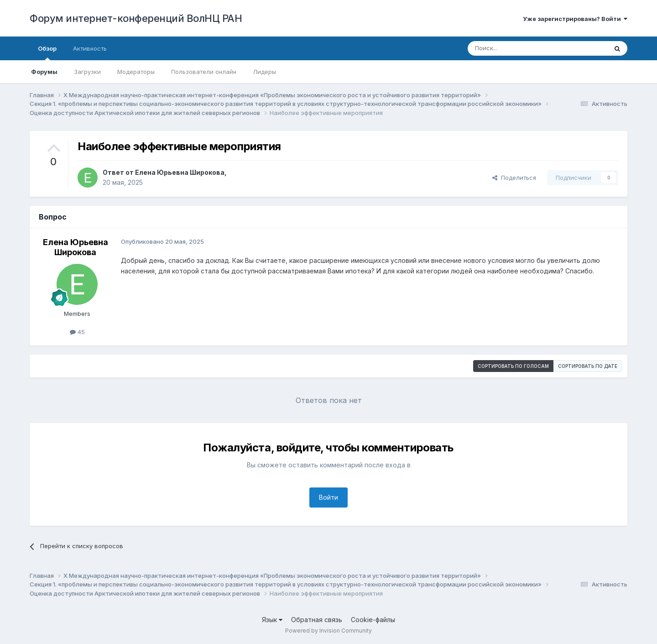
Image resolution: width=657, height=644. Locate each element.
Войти (328, 497)
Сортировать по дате (588, 366)
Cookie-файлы (373, 620)
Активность (90, 48)
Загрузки (87, 72)
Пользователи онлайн (204, 72)
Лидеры (264, 72)
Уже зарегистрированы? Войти (575, 19)
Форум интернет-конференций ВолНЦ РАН (136, 18)
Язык (272, 620)
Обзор (47, 52)
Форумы (44, 72)
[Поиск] (516, 48)
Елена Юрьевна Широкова (180, 172)
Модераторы (136, 72)
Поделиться (514, 178)
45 (77, 332)
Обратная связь (317, 620)
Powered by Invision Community (328, 631)
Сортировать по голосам (513, 366)
